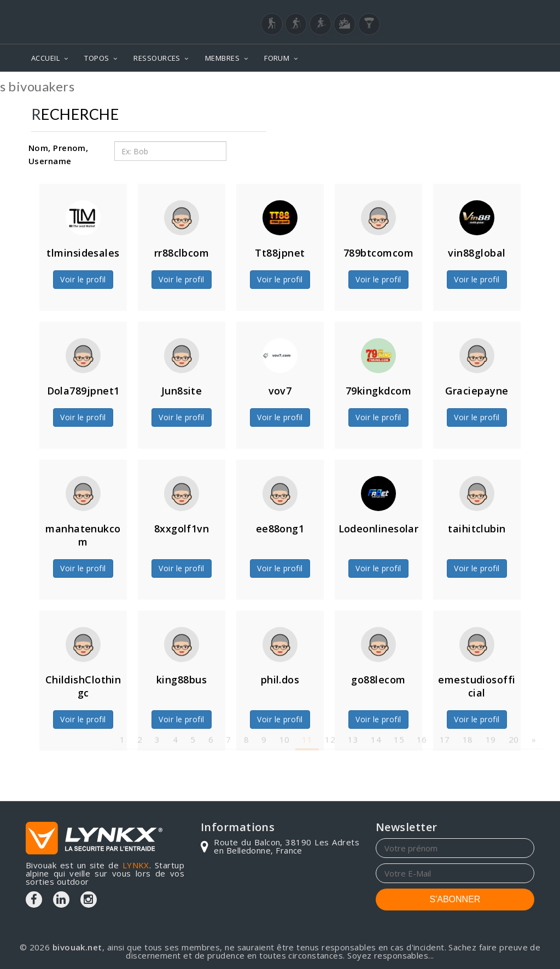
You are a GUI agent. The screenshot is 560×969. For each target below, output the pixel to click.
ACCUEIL (45, 58)
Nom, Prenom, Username (58, 154)
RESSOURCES (157, 58)
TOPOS (97, 58)
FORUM (277, 58)
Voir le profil (83, 279)
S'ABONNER (455, 899)
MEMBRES (222, 58)
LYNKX (136, 865)
